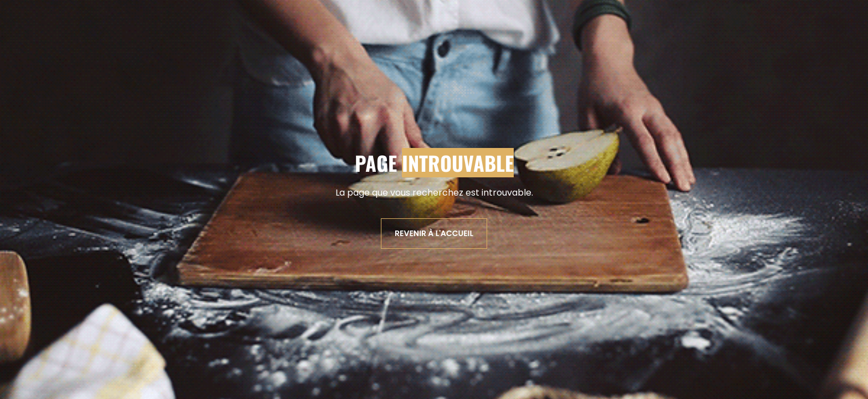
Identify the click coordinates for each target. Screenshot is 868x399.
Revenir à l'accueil (434, 233)
